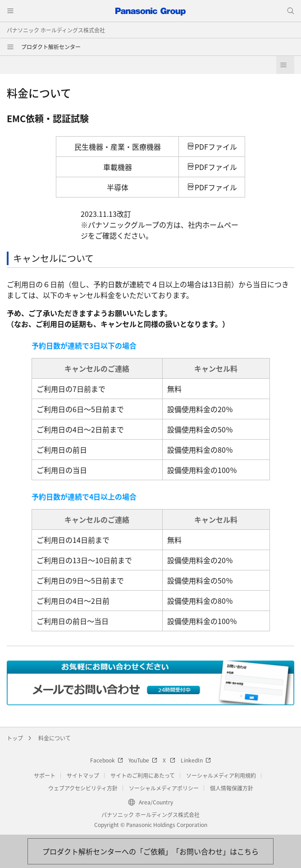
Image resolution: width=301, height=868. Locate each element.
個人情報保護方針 (232, 788)
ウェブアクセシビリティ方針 (83, 788)
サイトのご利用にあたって (143, 775)
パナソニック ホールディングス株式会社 (56, 30)
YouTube (143, 760)
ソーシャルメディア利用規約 (221, 775)
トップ (15, 738)
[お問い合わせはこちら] (150, 851)
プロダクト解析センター (51, 47)
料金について (55, 738)
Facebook (107, 760)
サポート (45, 775)
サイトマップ (83, 775)
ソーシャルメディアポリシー (164, 788)
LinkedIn (196, 760)
